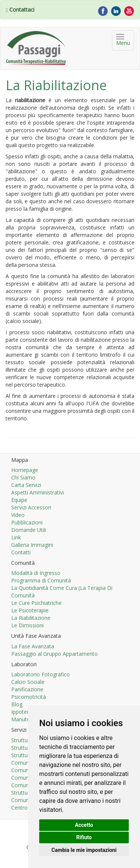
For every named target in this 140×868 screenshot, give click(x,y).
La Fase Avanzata (33, 646)
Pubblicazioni (27, 522)
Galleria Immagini (32, 545)
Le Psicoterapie (30, 610)
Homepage (25, 470)
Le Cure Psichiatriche (36, 603)
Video (18, 515)
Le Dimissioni (27, 625)
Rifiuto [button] (84, 837)
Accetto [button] (84, 825)
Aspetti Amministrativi (38, 492)
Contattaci (22, 10)
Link (16, 537)
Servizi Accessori (31, 507)
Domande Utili (29, 530)
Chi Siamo (23, 477)
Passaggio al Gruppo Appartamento (55, 654)
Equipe (19, 500)
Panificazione (27, 689)
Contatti (21, 552)
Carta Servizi (26, 485)
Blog (17, 704)
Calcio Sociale (28, 682)
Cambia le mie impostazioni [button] (84, 850)
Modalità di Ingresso (36, 573)
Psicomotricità (29, 697)
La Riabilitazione (31, 618)
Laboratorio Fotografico (41, 674)
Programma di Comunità (41, 580)
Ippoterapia (25, 712)
